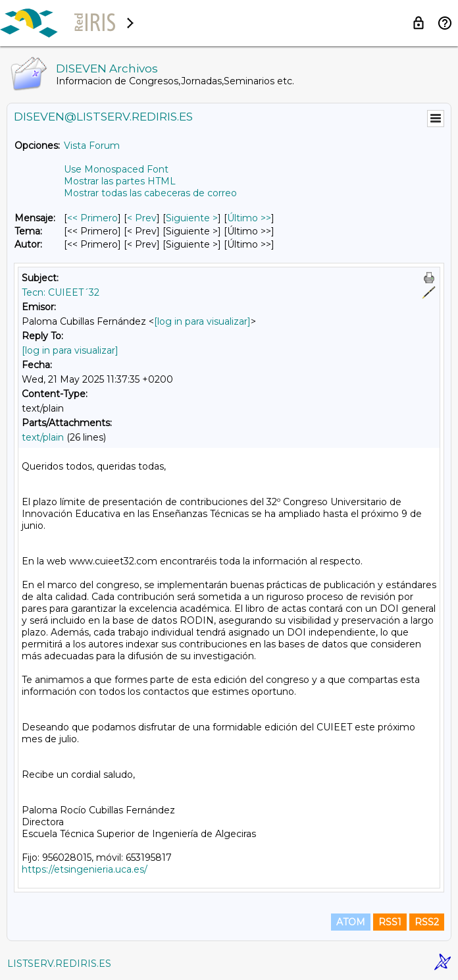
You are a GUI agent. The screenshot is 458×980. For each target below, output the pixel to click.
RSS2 (427, 922)
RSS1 (390, 922)
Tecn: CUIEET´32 (61, 292)
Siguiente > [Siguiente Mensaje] (192, 218)
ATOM (351, 922)
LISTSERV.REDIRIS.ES (59, 964)
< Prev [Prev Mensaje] (142, 218)
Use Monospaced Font (116, 169)
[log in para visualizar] (202, 321)
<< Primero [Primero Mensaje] (92, 218)
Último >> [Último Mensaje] (249, 218)
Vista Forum (92, 146)
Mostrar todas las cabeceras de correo (150, 193)
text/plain (43, 437)
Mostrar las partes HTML (120, 181)
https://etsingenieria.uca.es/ (85, 869)
